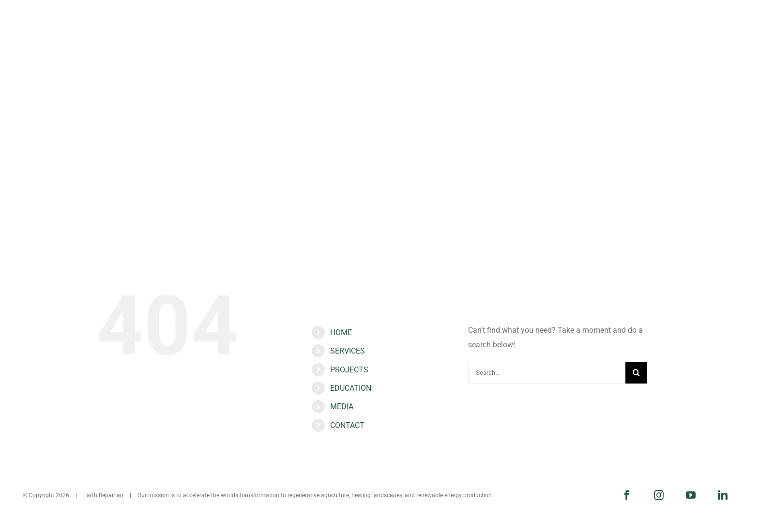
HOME (341, 332)
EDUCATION (351, 388)
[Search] (636, 373)
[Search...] (547, 373)
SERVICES (348, 351)
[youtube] (691, 495)
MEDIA (342, 406)
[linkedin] (723, 495)
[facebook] (627, 495)
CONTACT (347, 425)
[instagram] (659, 495)
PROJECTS (349, 370)
